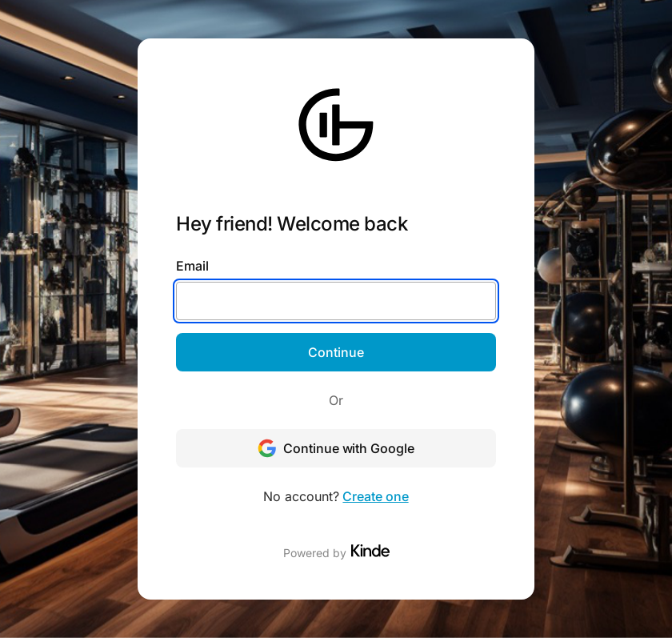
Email (192, 266)
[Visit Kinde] (370, 551)
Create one (375, 496)
